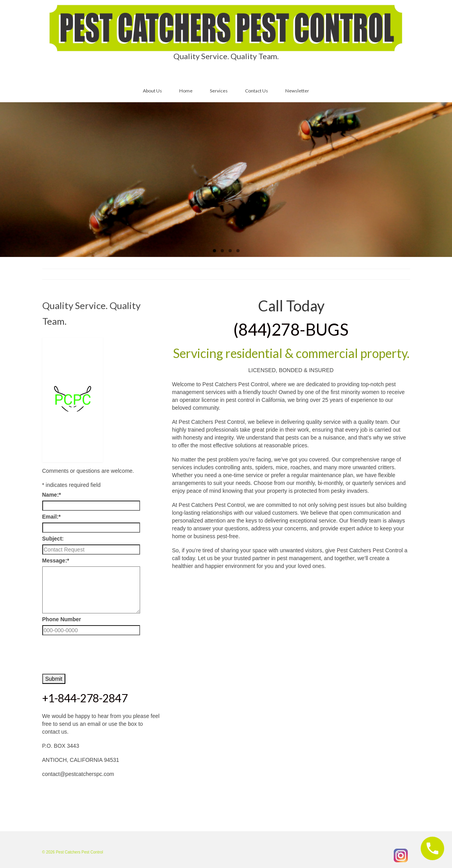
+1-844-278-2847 (85, 698)
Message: (56, 561)
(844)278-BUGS (291, 329)
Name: (52, 495)
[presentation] (102, 653)
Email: (51, 517)
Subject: (53, 539)
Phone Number (62, 619)
